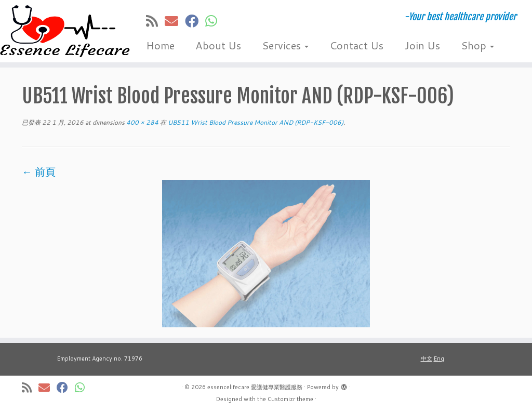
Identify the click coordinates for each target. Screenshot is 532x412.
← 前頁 (39, 171)
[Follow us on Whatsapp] (215, 21)
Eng (439, 358)
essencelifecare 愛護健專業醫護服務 (255, 387)
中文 (427, 358)
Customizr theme (290, 399)
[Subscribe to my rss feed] (155, 21)
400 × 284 (142, 122)
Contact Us (356, 45)
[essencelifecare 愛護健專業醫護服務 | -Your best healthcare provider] (62, 31)
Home (160, 45)
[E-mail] (175, 21)
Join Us (422, 45)
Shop (477, 45)
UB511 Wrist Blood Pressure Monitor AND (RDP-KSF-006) (255, 122)
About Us (218, 45)
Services (285, 45)
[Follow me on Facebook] (195, 21)
